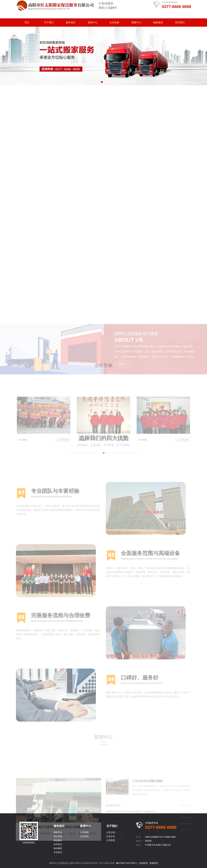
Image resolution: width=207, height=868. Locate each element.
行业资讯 (84, 836)
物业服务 (58, 848)
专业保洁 (58, 852)
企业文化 (111, 836)
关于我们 (49, 22)
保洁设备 (58, 836)
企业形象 (114, 22)
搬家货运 (58, 832)
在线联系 (143, 863)
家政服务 (58, 840)
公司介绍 (111, 832)
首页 (27, 22)
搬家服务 (158, 22)
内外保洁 (58, 844)
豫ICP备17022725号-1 (127, 863)
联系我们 (180, 22)
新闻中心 (93, 22)
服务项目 (71, 22)
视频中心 (136, 22)
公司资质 (111, 840)
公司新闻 (84, 832)
